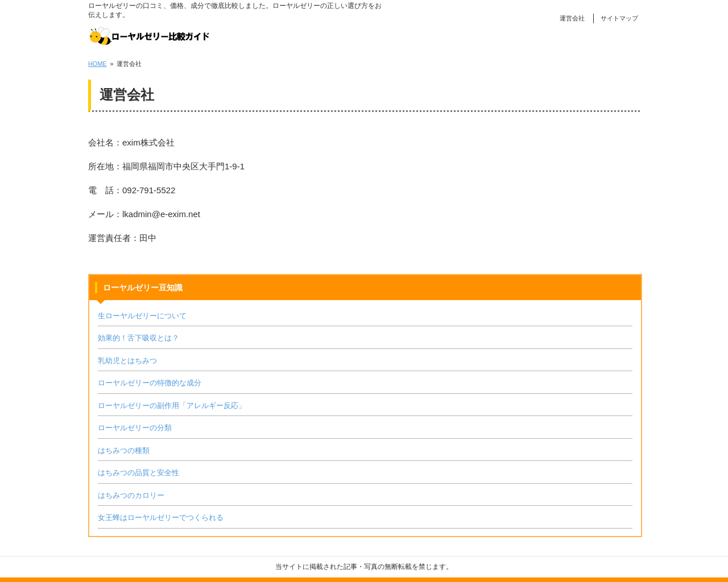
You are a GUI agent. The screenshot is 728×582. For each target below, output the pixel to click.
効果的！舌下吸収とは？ (138, 338)
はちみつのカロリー (131, 495)
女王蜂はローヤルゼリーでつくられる (161, 517)
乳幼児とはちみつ (127, 361)
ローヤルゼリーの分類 (135, 428)
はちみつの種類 (124, 450)
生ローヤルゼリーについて (142, 316)
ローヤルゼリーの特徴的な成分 (150, 383)
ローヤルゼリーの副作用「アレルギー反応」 (172, 406)
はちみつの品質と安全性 (138, 473)
